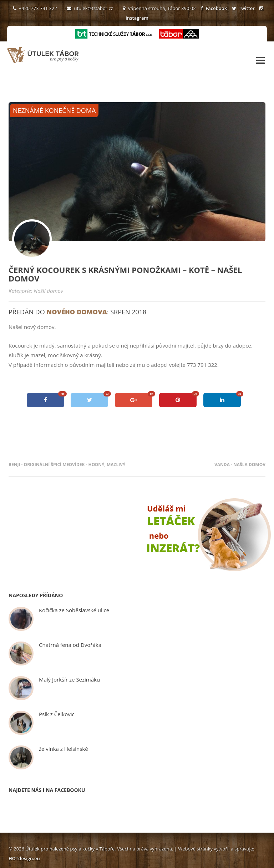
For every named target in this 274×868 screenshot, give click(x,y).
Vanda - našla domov (240, 465)
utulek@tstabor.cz (90, 8)
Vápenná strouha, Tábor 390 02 (159, 8)
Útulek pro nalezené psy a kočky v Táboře (70, 849)
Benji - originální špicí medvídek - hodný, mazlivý (67, 465)
